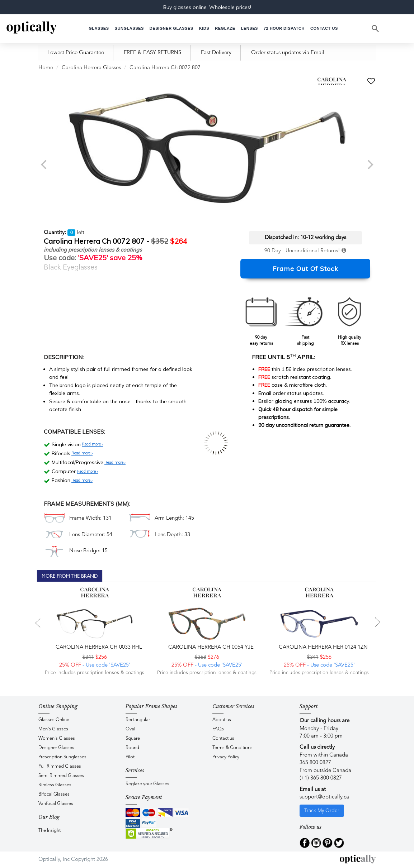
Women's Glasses (57, 738)
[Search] (376, 29)
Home (46, 68)
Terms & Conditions (232, 748)
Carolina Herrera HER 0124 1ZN (323, 647)
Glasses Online (54, 720)
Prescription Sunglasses (62, 757)
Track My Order (322, 811)
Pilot (130, 757)
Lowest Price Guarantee (76, 53)
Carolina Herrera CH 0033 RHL (98, 647)
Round (132, 748)
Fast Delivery (216, 53)
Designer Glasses (56, 748)
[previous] (44, 164)
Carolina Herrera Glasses (91, 68)
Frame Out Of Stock (305, 269)
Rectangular (138, 720)
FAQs (218, 729)
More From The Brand (70, 576)
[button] (204, 28)
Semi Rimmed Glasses (61, 776)
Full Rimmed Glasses (60, 766)
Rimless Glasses (55, 785)
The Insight (50, 831)
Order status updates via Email (288, 53)
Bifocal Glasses (54, 794)
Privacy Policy (226, 757)
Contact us (223, 738)
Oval (130, 729)
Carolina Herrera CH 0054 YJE (210, 647)
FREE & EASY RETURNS (152, 53)
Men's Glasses (53, 729)
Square (133, 738)
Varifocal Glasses (56, 804)
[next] (370, 164)
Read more (92, 444)
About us (222, 720)
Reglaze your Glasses (147, 784)
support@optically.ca (324, 797)
